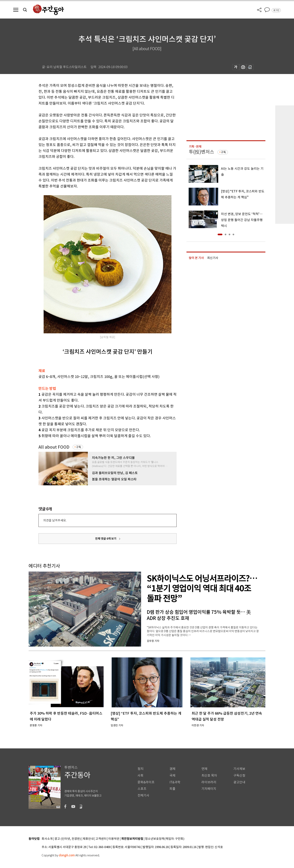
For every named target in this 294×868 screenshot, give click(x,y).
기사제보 (239, 769)
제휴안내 (88, 839)
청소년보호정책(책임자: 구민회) (165, 839)
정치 (140, 769)
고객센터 (101, 839)
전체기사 (143, 795)
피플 (172, 789)
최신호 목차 (209, 776)
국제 (172, 776)
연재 (204, 769)
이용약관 (114, 839)
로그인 (276, 10)
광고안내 (239, 782)
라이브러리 (209, 782)
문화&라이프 (146, 782)
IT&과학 (175, 782)
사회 (140, 776)
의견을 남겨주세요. (55, 520)
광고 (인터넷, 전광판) (68, 839)
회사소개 (47, 839)
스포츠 (142, 789)
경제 (172, 769)
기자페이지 (209, 789)
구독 (79, 447)
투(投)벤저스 (201, 152)
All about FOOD (54, 447)
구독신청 (239, 776)
